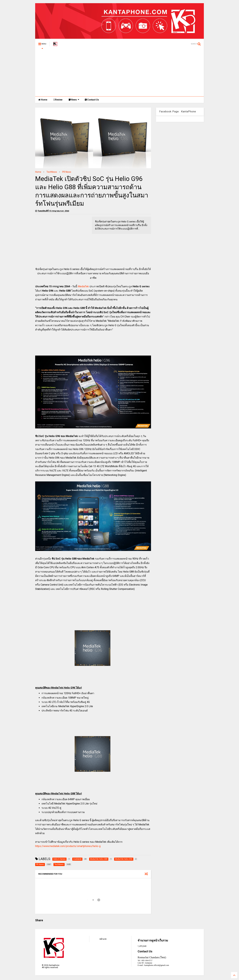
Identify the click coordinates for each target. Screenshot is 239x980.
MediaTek (83, 286)
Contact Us (92, 100)
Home (43, 100)
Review (58, 100)
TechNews (52, 172)
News (74, 100)
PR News (67, 172)
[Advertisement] (119, 73)
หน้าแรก (103, 939)
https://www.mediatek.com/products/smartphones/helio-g (68, 846)
